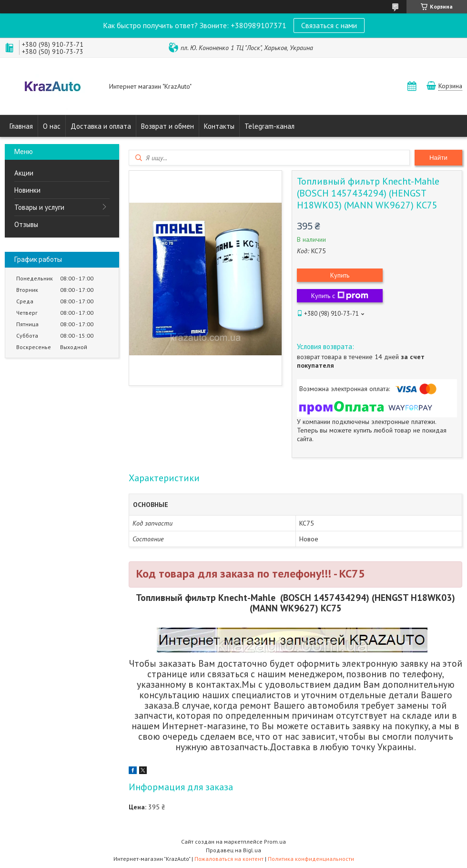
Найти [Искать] (438, 158)
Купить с (340, 296)
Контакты (219, 126)
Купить (340, 275)
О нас (52, 126)
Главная (21, 126)
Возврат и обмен (168, 126)
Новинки (27, 190)
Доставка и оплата (101, 126)
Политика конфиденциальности (311, 859)
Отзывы (26, 224)
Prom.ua (275, 842)
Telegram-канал (269, 126)
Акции (24, 173)
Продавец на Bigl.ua (233, 850)
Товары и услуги (39, 207)
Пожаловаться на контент (229, 859)
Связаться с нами (329, 25)
